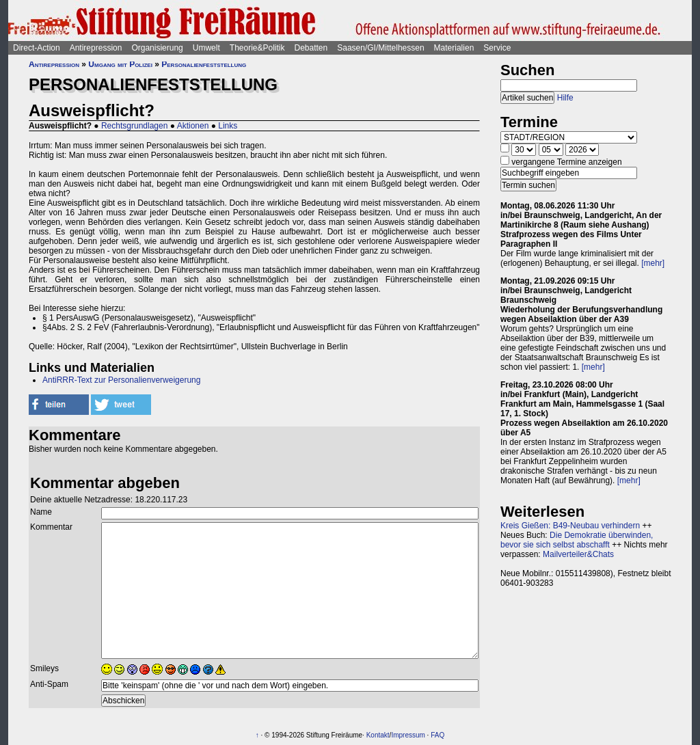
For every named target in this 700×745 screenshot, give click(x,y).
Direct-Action (37, 48)
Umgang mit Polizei (120, 64)
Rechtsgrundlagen (134, 126)
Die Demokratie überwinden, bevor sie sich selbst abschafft (577, 540)
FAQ (437, 735)
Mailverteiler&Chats (578, 554)
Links (228, 126)
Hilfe (565, 98)
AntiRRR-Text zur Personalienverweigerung (121, 380)
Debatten (311, 48)
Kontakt (378, 735)
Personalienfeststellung (204, 64)
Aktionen (193, 126)
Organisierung (157, 48)
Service (497, 48)
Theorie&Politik (257, 48)
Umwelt (206, 48)
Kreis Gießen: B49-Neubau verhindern (570, 526)
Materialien (454, 48)
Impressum (408, 735)
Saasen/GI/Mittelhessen (380, 48)
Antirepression (96, 48)
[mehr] (653, 263)
